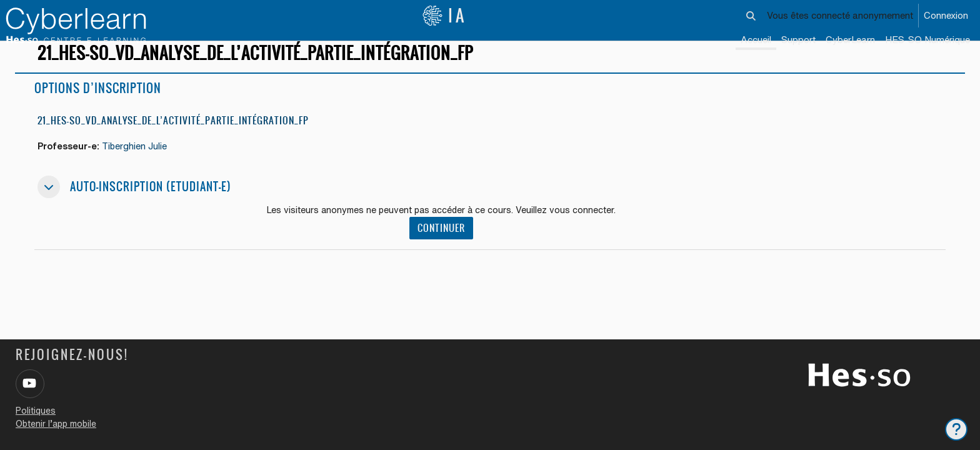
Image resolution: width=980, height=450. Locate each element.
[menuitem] (850, 41)
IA (444, 16)
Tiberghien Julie (139, 165)
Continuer (445, 248)
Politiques (36, 411)
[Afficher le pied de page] (956, 429)
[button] (751, 16)
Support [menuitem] (798, 40)
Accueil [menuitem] (756, 40)
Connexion (946, 15)
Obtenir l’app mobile (56, 424)
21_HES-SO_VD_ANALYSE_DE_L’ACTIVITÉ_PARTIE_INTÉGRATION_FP (173, 139)
